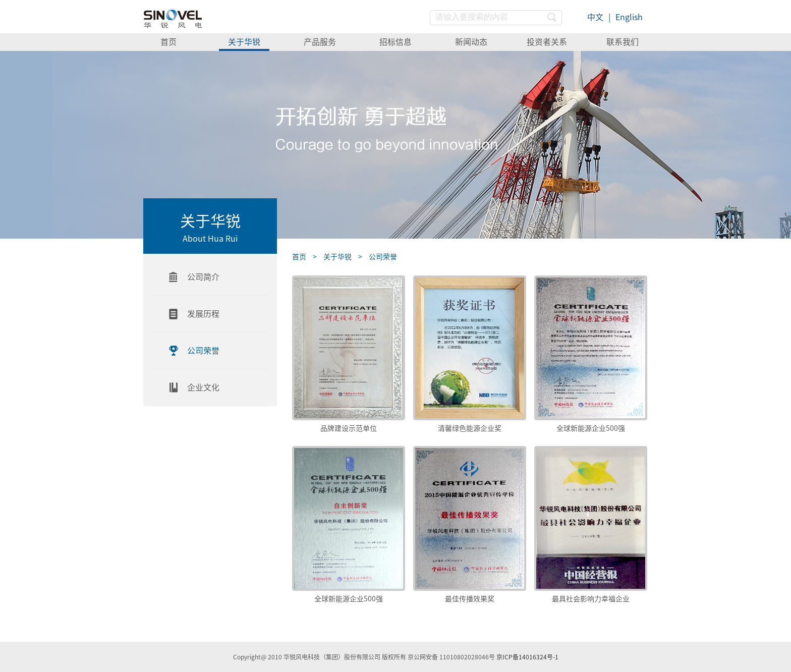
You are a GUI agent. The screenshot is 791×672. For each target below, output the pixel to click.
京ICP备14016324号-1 (527, 657)
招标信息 (395, 42)
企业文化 (203, 387)
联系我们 (623, 42)
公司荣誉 (203, 351)
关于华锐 (244, 42)
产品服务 (320, 42)
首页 (168, 42)
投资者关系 (547, 42)
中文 (595, 17)
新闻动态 (471, 42)
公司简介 (203, 277)
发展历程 (203, 314)
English (629, 17)
